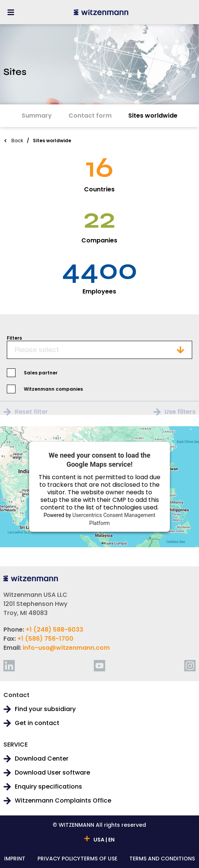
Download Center (42, 759)
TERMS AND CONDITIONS (162, 859)
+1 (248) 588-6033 (54, 630)
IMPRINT (15, 859)
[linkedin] (9, 666)
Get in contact (37, 723)
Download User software (52, 773)
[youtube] (99, 666)
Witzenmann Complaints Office (63, 801)
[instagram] (190, 666)
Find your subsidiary (45, 709)
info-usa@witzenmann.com (66, 648)
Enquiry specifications (48, 787)
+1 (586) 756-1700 (45, 639)
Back (17, 141)
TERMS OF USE (99, 859)
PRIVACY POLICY (59, 859)
